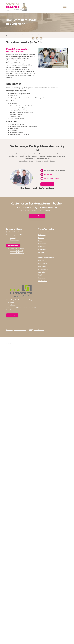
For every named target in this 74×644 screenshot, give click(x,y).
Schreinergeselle (35, 35)
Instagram (13, 305)
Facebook (12, 303)
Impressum (9, 330)
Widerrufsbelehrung (39, 330)
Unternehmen (22, 35)
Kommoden (42, 272)
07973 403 (13, 238)
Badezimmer (42, 235)
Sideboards (42, 278)
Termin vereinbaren (47, 184)
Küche (40, 241)
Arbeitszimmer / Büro (44, 232)
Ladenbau (41, 253)
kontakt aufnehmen (13, 245)
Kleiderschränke (43, 269)
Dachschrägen (42, 263)
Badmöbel (41, 260)
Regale (40, 275)
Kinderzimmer (42, 244)
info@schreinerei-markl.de (52, 178)
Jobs (28, 35)
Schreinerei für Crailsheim (17, 249)
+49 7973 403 (48, 175)
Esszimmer (41, 238)
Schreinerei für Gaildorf (16, 251)
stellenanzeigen (12, 315)
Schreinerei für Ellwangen (17, 253)
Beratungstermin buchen (37, 216)
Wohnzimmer (42, 250)
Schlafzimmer (42, 247)
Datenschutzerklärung (21, 330)
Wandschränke (43, 281)
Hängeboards (42, 266)
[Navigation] (65, 7)
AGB (30, 330)
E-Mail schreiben (15, 240)
